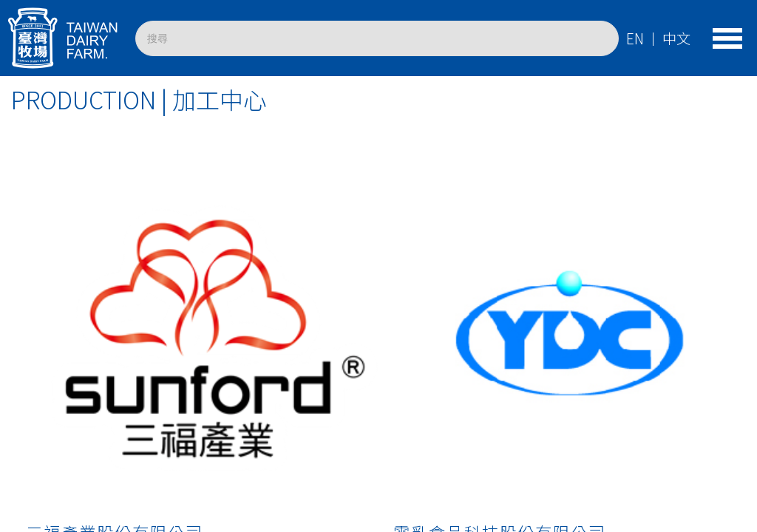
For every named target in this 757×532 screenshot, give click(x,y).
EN (635, 38)
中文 (676, 38)
